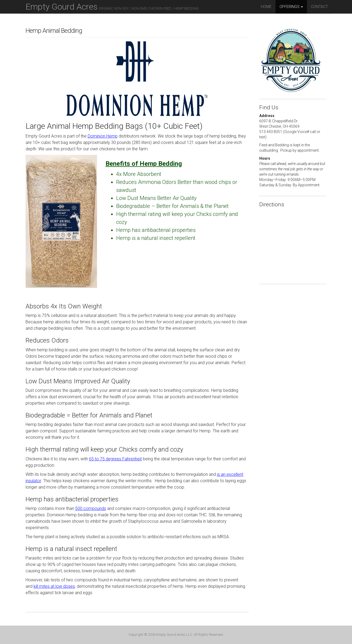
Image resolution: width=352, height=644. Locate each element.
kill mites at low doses (54, 586)
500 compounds (91, 508)
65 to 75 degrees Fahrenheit (115, 459)
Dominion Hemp (103, 136)
